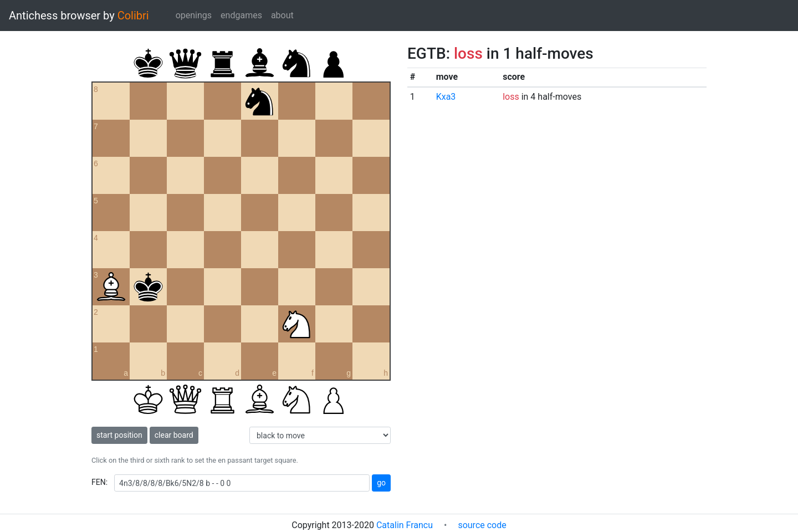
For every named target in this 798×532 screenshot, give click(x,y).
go (381, 483)
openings (194, 15)
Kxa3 (446, 97)
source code (482, 525)
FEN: (99, 482)
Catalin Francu (405, 525)
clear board (174, 435)
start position (119, 435)
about (282, 15)
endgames (241, 15)
